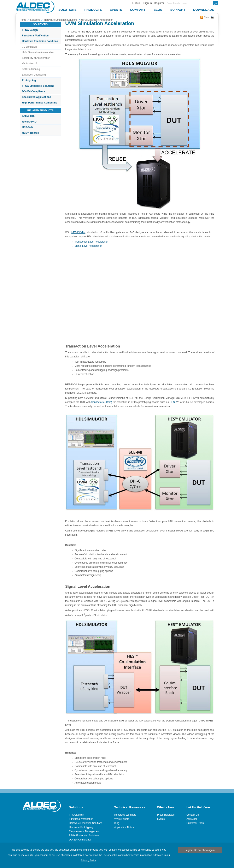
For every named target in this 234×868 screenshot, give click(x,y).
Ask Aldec (192, 819)
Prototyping (29, 80)
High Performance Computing (40, 103)
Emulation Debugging (34, 75)
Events (161, 819)
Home (23, 20)
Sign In (147, 3)
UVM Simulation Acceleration (38, 52)
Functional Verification (35, 36)
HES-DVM (28, 127)
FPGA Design (30, 30)
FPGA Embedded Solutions (38, 86)
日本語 (136, 3)
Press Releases (166, 815)
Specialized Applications (36, 97)
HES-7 (173, 402)
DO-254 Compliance (34, 91)
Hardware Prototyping (81, 827)
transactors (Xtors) (102, 402)
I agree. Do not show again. (200, 850)
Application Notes (124, 827)
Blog (117, 823)
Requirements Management (84, 831)
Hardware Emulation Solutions (40, 41)
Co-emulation (29, 47)
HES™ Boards (30, 133)
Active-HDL (29, 116)
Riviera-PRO (29, 122)
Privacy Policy (89, 861)
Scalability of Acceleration (36, 58)
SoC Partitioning (31, 69)
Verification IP (30, 64)
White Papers (122, 819)
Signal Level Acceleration (88, 246)
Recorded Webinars (125, 815)
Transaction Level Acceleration (91, 242)
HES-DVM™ (78, 232)
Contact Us (192, 815)
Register (159, 3)
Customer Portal (195, 823)
